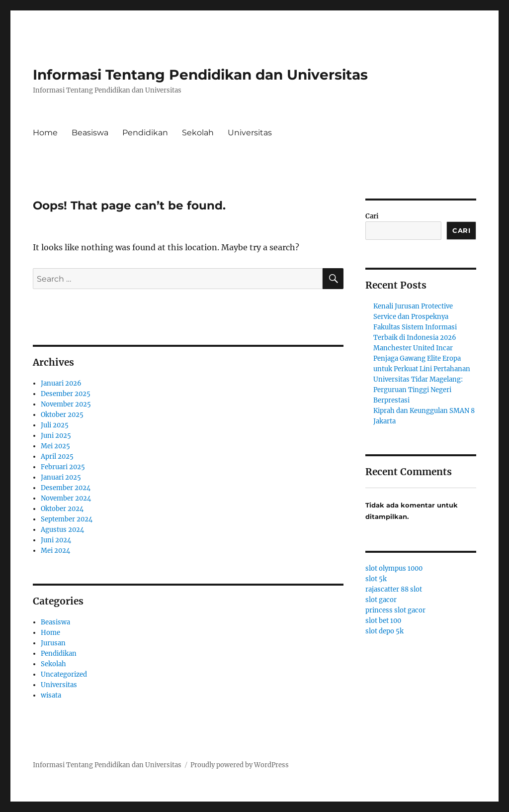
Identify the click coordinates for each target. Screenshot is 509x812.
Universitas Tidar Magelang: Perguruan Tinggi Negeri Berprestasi (418, 390)
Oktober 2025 (62, 415)
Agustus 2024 (62, 530)
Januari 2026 (61, 383)
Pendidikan (145, 133)
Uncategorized (64, 674)
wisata (51, 695)
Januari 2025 (61, 477)
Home (45, 133)
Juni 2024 (56, 540)
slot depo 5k (384, 631)
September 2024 (67, 519)
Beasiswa (90, 133)
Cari (372, 216)
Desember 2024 (66, 488)
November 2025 (66, 404)
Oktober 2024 (62, 509)
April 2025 (57, 457)
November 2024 (66, 498)
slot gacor (381, 600)
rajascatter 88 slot (394, 589)
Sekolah (198, 133)
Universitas (250, 133)
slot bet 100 (383, 621)
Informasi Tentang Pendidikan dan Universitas (200, 75)
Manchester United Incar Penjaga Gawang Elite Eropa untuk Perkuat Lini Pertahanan (422, 358)
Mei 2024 (55, 551)
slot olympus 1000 (394, 568)
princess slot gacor (395, 610)
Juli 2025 (55, 425)
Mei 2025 (55, 446)
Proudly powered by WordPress (240, 765)
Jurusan (53, 643)
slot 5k (376, 579)
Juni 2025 (56, 436)
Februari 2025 (63, 467)
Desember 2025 (66, 394)
